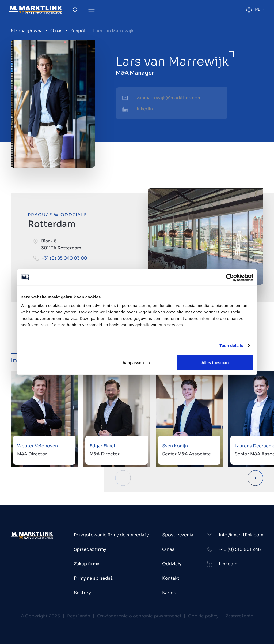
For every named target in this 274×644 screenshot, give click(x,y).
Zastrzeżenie (239, 616)
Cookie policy (203, 616)
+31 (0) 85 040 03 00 (64, 258)
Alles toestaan (215, 362)
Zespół (78, 31)
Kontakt (171, 578)
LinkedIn (144, 109)
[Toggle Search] (75, 10)
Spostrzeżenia (178, 535)
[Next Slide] (255, 478)
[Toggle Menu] (92, 10)
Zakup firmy (87, 564)
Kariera (170, 593)
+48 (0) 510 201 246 (240, 549)
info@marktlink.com (241, 535)
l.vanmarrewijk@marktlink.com (168, 98)
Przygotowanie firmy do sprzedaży (111, 535)
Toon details (231, 345)
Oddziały (172, 564)
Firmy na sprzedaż (93, 578)
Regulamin (79, 616)
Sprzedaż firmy (90, 549)
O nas (56, 31)
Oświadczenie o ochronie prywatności (139, 616)
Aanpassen (136, 362)
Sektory (82, 593)
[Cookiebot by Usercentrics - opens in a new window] (230, 278)
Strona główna (27, 31)
